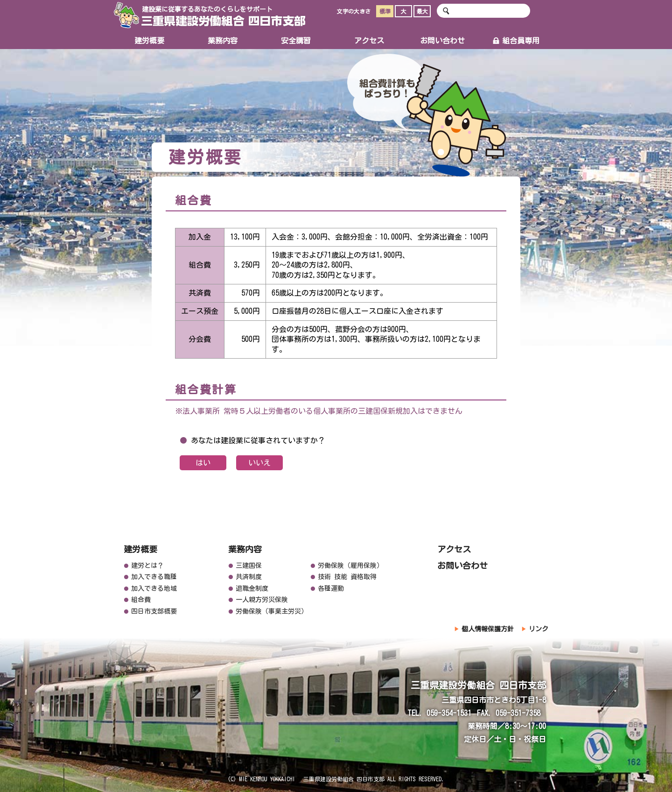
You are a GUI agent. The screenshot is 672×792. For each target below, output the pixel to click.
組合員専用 (516, 41)
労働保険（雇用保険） (350, 566)
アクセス (369, 41)
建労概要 (149, 41)
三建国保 (249, 566)
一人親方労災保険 (262, 600)
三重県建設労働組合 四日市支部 (210, 15)
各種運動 (331, 588)
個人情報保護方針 (488, 629)
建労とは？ (147, 566)
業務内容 (223, 41)
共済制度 (249, 577)
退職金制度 (252, 588)
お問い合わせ (442, 41)
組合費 (141, 600)
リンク (539, 629)
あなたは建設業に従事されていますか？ (258, 440)
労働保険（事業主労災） (272, 611)
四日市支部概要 (154, 611)
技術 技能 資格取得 (347, 577)
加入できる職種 (154, 577)
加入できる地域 (154, 588)
